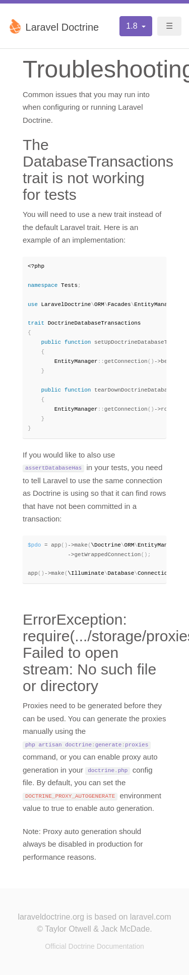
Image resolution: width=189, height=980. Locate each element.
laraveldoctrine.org (51, 922)
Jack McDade (125, 934)
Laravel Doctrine (53, 26)
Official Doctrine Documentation (94, 951)
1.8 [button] (133, 26)
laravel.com (151, 922)
